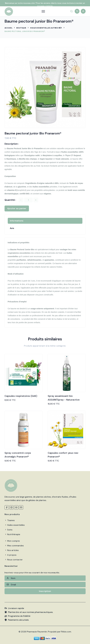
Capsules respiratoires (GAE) (21, 396)
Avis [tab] (12, 228)
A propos (10, 555)
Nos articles (12, 550)
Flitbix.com (66, 632)
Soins (8, 530)
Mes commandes (14, 546)
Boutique (21, 28)
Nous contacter (14, 560)
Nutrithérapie (12, 534)
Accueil (9, 28)
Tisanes (10, 520)
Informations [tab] (17, 221)
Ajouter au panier (17, 208)
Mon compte (12, 541)
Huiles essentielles (15, 525)
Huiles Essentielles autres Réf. (46, 28)
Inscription (45, 591)
